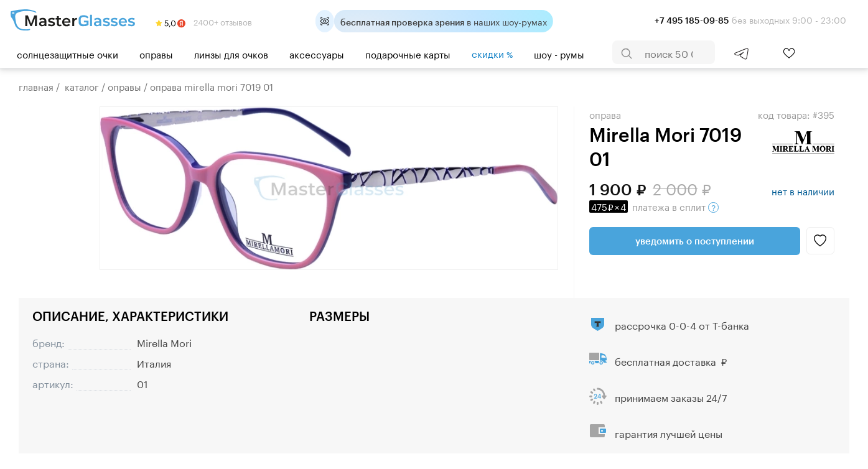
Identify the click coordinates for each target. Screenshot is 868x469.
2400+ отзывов (204, 21)
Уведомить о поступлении (695, 241)
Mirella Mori (164, 342)
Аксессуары (317, 53)
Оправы (156, 53)
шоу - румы (559, 53)
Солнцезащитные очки (68, 53)
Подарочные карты (408, 53)
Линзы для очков (231, 53)
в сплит (654, 206)
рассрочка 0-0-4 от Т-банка (682, 324)
